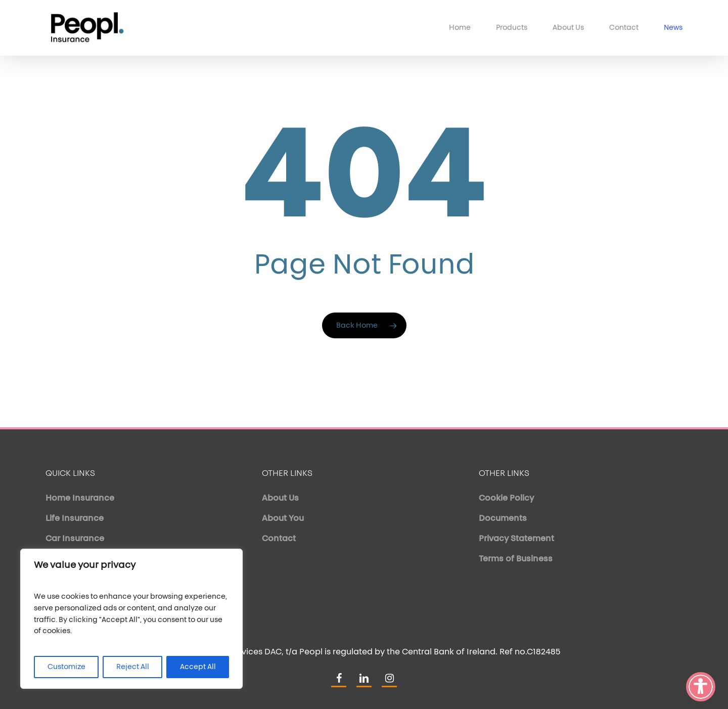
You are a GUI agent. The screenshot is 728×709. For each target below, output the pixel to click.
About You (283, 519)
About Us (280, 499)
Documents (503, 519)
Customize (66, 667)
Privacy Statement (516, 539)
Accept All (198, 667)
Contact (279, 539)
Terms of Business (516, 559)
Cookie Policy (506, 499)
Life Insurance (75, 519)
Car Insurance (75, 539)
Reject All (133, 667)
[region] (131, 619)
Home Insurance (80, 499)
